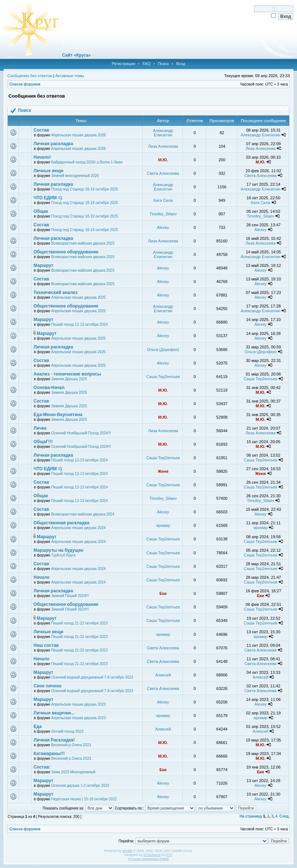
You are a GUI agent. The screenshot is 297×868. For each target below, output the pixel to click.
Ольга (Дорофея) (163, 350)
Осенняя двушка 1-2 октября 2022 (80, 786)
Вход (181, 64)
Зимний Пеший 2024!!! (70, 596)
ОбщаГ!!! (43, 442)
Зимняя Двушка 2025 (69, 379)
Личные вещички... (54, 713)
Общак (41, 211)
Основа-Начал (49, 388)
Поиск (163, 64)
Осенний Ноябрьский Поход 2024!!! (81, 433)
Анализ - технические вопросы (67, 374)
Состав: (42, 767)
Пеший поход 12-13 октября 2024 (79, 324)
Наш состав (46, 645)
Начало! (42, 157)
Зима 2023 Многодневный (73, 772)
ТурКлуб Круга (63, 555)
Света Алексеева (163, 173)
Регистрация (123, 64)
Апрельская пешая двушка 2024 (78, 528)
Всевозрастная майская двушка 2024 (83, 514)
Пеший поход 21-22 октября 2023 (79, 623)
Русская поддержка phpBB (148, 859)
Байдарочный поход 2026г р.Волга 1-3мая (87, 162)
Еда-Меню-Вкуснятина (58, 415)
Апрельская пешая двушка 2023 (78, 704)
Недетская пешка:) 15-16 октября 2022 (84, 799)
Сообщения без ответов (30, 76)
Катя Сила (163, 200)
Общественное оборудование (66, 252)
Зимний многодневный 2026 (75, 176)
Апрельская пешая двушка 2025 (78, 297)
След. (285, 816)
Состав (41, 130)
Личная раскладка (53, 144)
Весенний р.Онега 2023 (71, 745)
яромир (163, 525)
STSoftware (152, 855)
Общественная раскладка (62, 523)
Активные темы (70, 76)
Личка (40, 428)
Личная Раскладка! (54, 740)
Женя (163, 471)
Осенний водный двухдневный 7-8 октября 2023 (92, 677)
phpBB (127, 851)
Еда (38, 727)
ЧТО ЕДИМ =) (48, 198)
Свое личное (47, 686)
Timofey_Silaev (163, 214)
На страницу (251, 816)
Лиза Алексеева (163, 146)
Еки (163, 593)
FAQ (146, 64)
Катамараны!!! (49, 754)
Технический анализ (56, 293)
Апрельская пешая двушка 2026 (78, 135)
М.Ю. (163, 160)
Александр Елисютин (163, 133)
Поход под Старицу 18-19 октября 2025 (85, 189)
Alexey (163, 227)
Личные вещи (49, 171)
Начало (41, 577)
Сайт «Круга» (76, 55)
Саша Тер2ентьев (163, 377)
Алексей (163, 675)
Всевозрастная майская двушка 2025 (83, 243)
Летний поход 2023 (67, 731)
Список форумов (25, 84)
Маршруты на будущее (58, 550)
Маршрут (43, 265)
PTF (169, 855)
